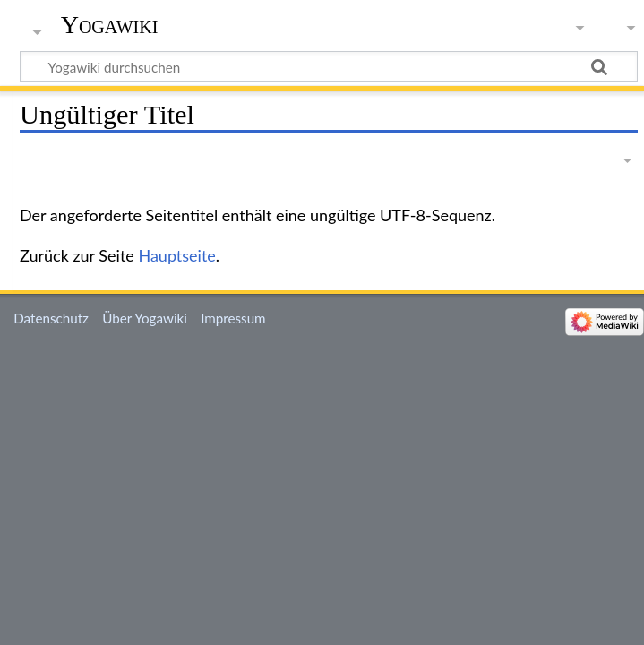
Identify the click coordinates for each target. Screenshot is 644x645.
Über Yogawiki (145, 318)
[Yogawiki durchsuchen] (329, 66)
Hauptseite (176, 255)
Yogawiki (110, 25)
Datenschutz (51, 318)
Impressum (233, 318)
